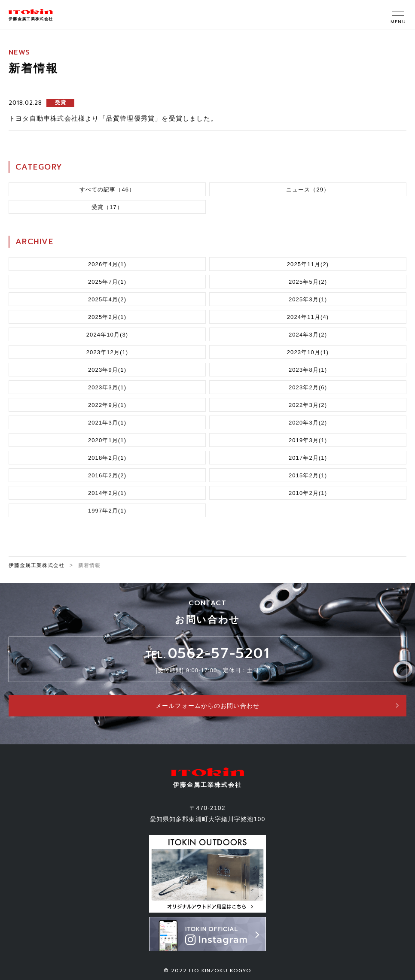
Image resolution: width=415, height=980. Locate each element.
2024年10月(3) (107, 335)
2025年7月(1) (107, 282)
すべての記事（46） (107, 190)
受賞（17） (107, 207)
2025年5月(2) (308, 282)
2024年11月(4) (308, 317)
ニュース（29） (308, 190)
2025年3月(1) (308, 299)
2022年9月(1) (107, 405)
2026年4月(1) (107, 264)
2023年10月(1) (308, 352)
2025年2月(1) (107, 317)
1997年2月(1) (107, 511)
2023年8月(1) (308, 370)
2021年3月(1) (107, 423)
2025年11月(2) (308, 264)
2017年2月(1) (308, 458)
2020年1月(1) (107, 440)
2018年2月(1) (107, 458)
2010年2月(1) (308, 493)
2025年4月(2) (107, 299)
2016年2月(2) (107, 475)
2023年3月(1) (107, 387)
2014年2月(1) (107, 493)
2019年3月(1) (308, 440)
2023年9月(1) (107, 370)
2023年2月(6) (308, 387)
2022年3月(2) (308, 405)
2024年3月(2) (308, 335)
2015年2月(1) (308, 475)
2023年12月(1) (107, 352)
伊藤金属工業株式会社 (37, 565)
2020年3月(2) (308, 423)
